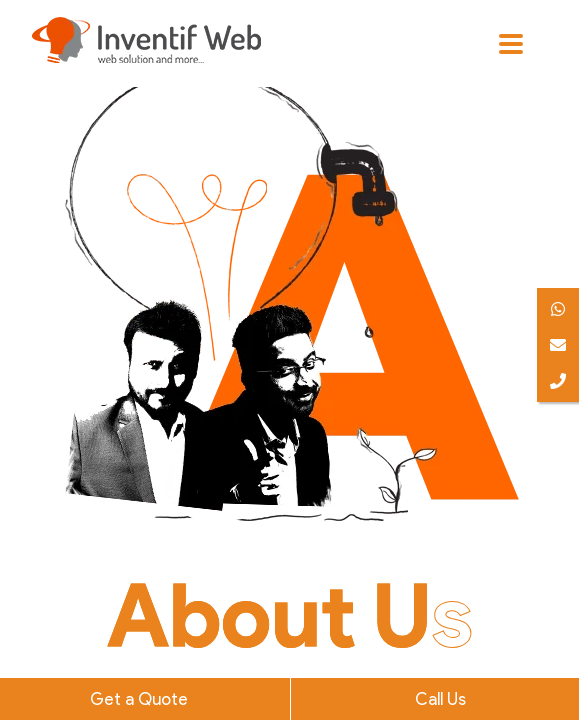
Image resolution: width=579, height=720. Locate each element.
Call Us (440, 699)
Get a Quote (139, 699)
